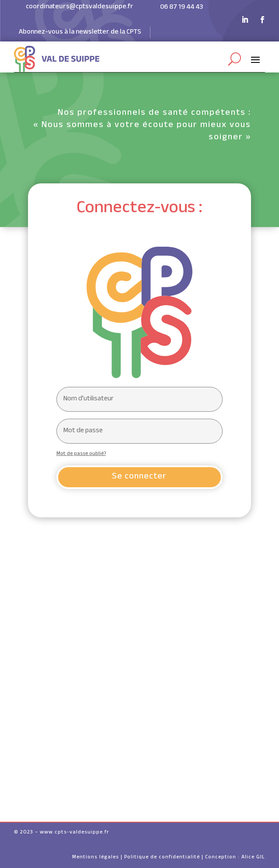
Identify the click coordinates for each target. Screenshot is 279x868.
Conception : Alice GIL (235, 858)
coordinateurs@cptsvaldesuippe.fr (80, 7)
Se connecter (139, 477)
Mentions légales (96, 858)
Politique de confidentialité (162, 858)
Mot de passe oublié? (81, 454)
